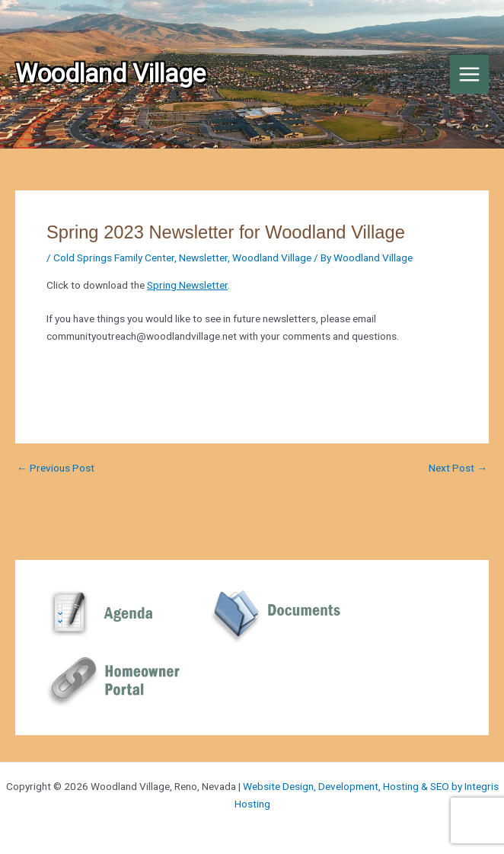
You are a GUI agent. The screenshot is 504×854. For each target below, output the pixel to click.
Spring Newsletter (187, 285)
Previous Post (56, 469)
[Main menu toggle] (470, 75)
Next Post (458, 469)
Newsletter (203, 257)
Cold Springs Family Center (114, 257)
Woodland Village (272, 257)
